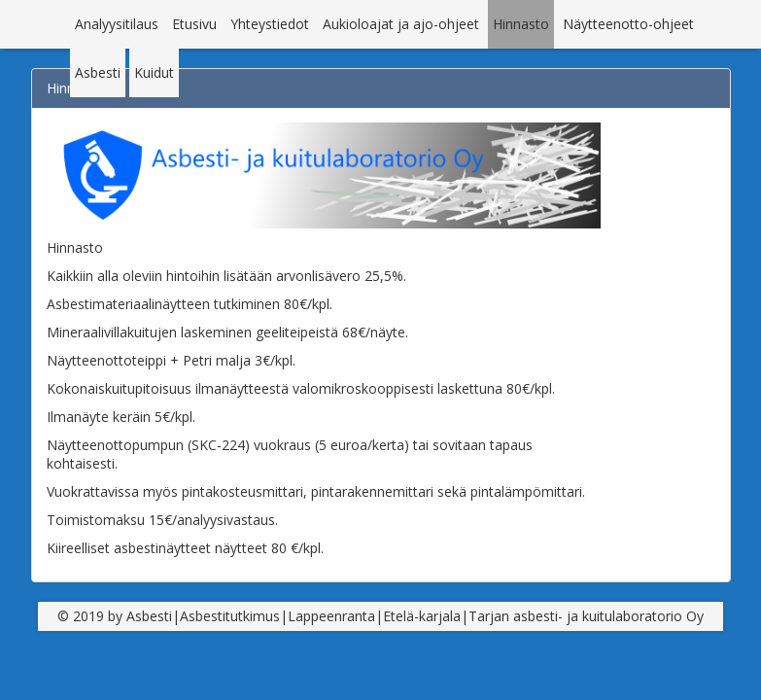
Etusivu (194, 24)
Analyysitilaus (117, 24)
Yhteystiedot (270, 24)
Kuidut (154, 72)
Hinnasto (521, 24)
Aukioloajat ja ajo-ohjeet (401, 24)
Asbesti (98, 72)
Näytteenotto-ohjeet (628, 24)
